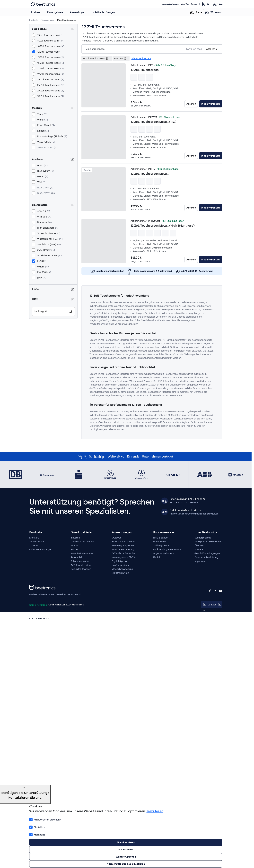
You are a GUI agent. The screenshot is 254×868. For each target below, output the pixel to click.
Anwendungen (77, 12)
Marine (74, 546)
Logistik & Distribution (82, 542)
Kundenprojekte (203, 538)
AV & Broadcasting (81, 565)
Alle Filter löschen (141, 58)
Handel (74, 549)
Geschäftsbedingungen (207, 553)
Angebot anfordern (171, 4)
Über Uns (185, 4)
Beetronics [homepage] (43, 4)
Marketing (37, 834)
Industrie (75, 538)
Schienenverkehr (80, 561)
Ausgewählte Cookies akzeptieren (126, 864)
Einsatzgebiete (55, 12)
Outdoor (116, 538)
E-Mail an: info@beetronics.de (186, 510)
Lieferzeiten (160, 542)
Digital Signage (120, 561)
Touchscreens (37, 542)
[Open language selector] (206, 4)
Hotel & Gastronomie (82, 553)
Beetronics (35, 587)
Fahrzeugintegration (123, 546)
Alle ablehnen (126, 850)
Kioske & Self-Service (123, 542)
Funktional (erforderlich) (45, 819)
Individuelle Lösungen (103, 12)
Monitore (34, 538)
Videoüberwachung (122, 569)
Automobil (76, 557)
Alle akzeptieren (126, 842)
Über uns (199, 546)
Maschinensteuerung (123, 549)
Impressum (200, 561)
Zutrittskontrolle (121, 573)
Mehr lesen (155, 811)
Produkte (35, 12)
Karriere (199, 549)
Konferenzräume (121, 565)
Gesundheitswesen (81, 569)
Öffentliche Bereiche (123, 553)
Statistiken (37, 827)
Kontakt (194, 4)
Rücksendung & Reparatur (167, 549)
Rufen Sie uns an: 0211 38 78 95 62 (188, 499)
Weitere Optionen (126, 857)
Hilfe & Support (161, 538)
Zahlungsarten (161, 546)
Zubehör (34, 546)
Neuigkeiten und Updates (208, 542)
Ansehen (191, 104)
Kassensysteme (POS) (124, 557)
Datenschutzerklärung (206, 557)
